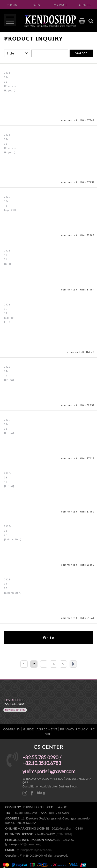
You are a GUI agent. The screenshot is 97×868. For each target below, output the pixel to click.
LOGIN (12, 5)
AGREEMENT (47, 729)
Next (73, 664)
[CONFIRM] (64, 834)
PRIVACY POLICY (74, 729)
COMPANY (12, 729)
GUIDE (28, 729)
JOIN (36, 5)
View (48, 95)
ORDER (85, 5)
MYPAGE (61, 5)
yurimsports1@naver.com (34, 850)
